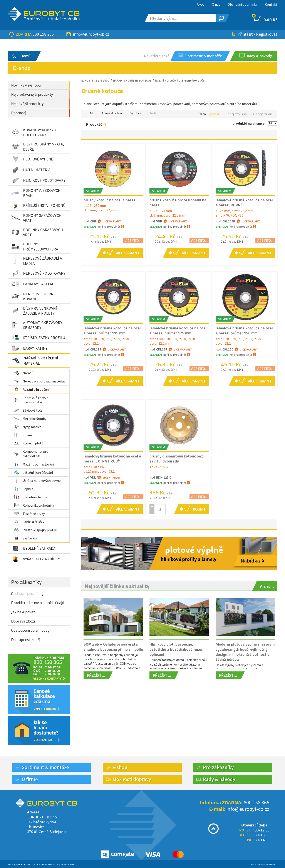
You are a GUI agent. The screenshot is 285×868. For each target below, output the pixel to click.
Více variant (109, 221)
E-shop (105, 80)
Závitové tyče (28, 410)
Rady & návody (219, 779)
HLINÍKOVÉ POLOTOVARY (38, 180)
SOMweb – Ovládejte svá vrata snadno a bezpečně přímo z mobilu (113, 647)
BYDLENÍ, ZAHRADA (33, 548)
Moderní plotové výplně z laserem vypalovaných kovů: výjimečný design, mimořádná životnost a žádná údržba (245, 652)
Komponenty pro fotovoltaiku (31, 454)
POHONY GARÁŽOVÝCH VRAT (36, 218)
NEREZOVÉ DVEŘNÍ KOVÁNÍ (33, 296)
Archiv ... (267, 586)
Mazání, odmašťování (34, 464)
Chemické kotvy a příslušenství (31, 400)
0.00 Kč (266, 19)
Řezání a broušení (32, 389)
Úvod (201, 4)
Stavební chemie (30, 497)
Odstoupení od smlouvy (30, 630)
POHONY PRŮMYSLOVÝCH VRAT (36, 246)
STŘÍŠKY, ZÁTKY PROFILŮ (38, 337)
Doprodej (19, 113)
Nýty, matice (28, 427)
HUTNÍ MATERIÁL (32, 170)
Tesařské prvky (29, 514)
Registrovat (267, 34)
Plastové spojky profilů (35, 530)
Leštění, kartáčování (33, 472)
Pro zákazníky (26, 582)
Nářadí (23, 373)
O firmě (30, 779)
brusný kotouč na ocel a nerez (110, 200)
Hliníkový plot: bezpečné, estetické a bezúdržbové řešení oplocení (177, 649)
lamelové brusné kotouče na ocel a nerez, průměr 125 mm (178, 331)
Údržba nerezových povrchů (39, 481)
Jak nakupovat (23, 612)
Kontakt (271, 4)
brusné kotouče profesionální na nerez (178, 202)
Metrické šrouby (30, 419)
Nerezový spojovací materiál (39, 381)
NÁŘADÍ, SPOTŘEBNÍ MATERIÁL (35, 361)
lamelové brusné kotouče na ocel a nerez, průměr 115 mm (112, 331)
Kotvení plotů (29, 443)
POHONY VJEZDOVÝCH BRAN (36, 193)
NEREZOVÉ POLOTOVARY (38, 273)
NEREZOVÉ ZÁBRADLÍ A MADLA (37, 261)
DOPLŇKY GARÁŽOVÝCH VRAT (37, 232)
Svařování (25, 538)
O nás (216, 4)
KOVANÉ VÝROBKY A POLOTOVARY (34, 132)
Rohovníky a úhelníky (34, 505)
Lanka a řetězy (29, 522)
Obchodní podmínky (242, 4)
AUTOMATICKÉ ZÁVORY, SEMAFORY (37, 325)
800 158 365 (43, 34)
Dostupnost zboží (26, 640)
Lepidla (24, 489)
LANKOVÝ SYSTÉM (32, 284)
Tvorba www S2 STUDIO (264, 864)
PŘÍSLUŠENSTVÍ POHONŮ (38, 205)
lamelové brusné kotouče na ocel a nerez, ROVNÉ (244, 202)
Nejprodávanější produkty (32, 94)
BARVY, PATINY (29, 348)
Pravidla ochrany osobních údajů (38, 603)
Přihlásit (245, 34)
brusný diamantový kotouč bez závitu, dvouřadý (176, 459)
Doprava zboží (23, 621)
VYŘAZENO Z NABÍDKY (35, 559)
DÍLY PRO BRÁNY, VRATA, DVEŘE (37, 147)
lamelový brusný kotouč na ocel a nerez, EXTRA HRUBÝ (112, 459)
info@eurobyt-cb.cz (91, 34)
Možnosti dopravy (132, 779)
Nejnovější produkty (27, 104)
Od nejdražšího (263, 114)
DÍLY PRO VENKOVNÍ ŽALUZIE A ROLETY (34, 311)
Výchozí (214, 114)
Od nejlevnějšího (236, 114)
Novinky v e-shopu (26, 85)
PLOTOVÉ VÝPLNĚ (32, 159)
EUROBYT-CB (89, 80)
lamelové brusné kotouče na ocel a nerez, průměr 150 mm (244, 331)
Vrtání (23, 435)
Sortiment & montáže (45, 767)
